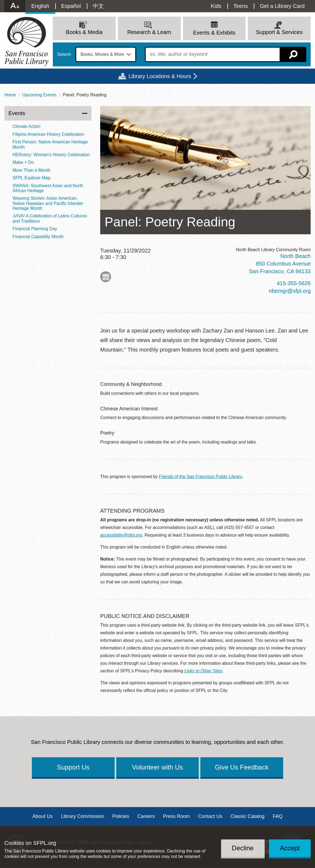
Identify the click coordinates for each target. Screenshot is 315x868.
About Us (42, 816)
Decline (243, 848)
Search (64, 54)
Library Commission (82, 816)
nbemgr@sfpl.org (290, 291)
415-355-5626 (294, 283)
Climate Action (26, 126)
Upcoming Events (39, 95)
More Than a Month (31, 170)
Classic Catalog (248, 816)
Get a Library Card (282, 6)
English (40, 6)
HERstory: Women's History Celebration (51, 155)
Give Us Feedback (242, 767)
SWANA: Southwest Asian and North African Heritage (48, 188)
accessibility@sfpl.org (121, 535)
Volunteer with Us (157, 767)
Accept (290, 848)
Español (71, 6)
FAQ (278, 816)
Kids (216, 6)
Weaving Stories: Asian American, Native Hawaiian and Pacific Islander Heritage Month (48, 203)
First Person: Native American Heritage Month (50, 144)
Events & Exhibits (214, 33)
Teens (241, 6)
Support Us (73, 767)
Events (17, 113)
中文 (98, 6)
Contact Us (210, 816)
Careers (146, 816)
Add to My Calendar (106, 277)
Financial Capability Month (38, 237)
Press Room (177, 816)
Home (10, 95)
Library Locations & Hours (160, 76)
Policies (121, 816)
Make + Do (23, 162)
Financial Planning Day (35, 229)
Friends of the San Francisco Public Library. (201, 477)
